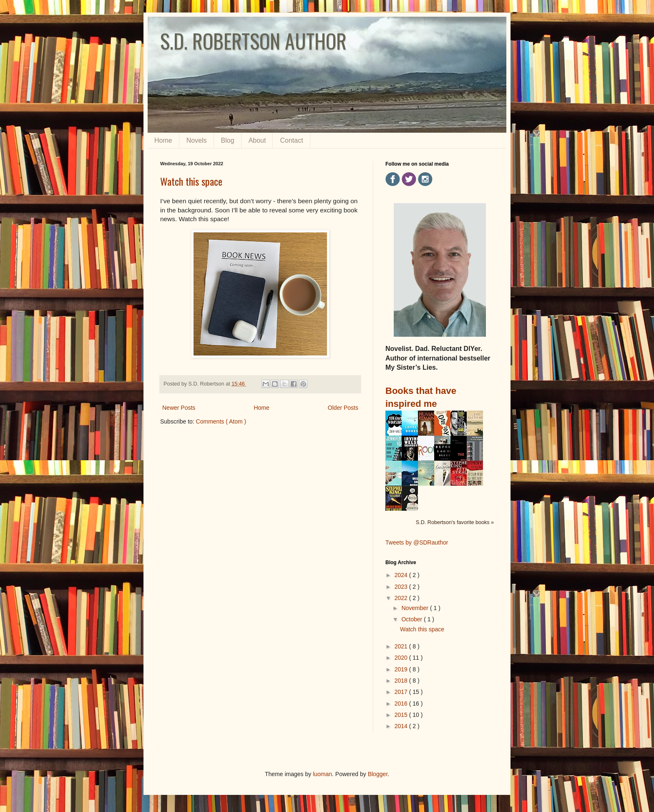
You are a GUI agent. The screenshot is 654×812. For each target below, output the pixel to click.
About (257, 140)
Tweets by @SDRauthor (417, 542)
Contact (291, 140)
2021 (402, 646)
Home (163, 140)
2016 (402, 704)
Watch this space (191, 181)
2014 (402, 726)
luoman (322, 774)
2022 (402, 598)
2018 (402, 681)
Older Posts (343, 408)
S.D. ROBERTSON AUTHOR (253, 41)
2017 (402, 692)
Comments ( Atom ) (221, 421)
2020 (402, 658)
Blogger (378, 774)
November (415, 608)
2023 (402, 587)
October (413, 619)
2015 (402, 715)
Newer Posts (179, 408)
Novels (197, 140)
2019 (402, 669)
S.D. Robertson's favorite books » (455, 522)
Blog (228, 140)
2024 (402, 575)
